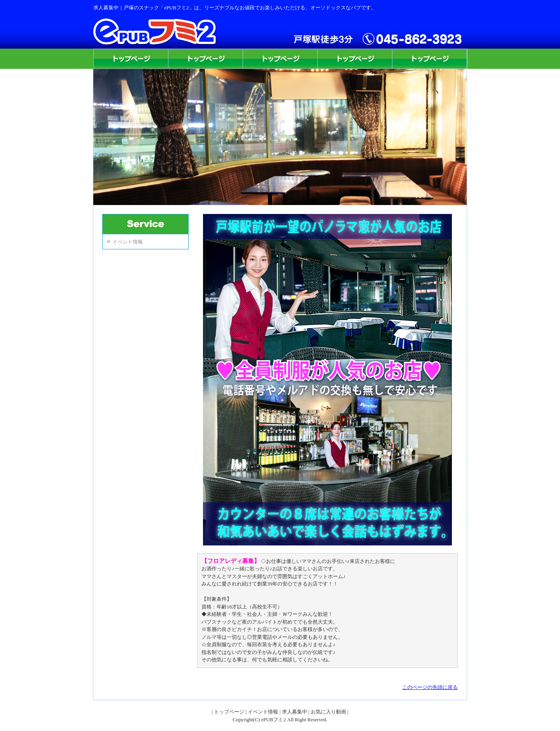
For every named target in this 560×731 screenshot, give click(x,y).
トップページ (229, 712)
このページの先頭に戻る (430, 687)
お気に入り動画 (328, 712)
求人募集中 (295, 712)
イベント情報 (128, 242)
